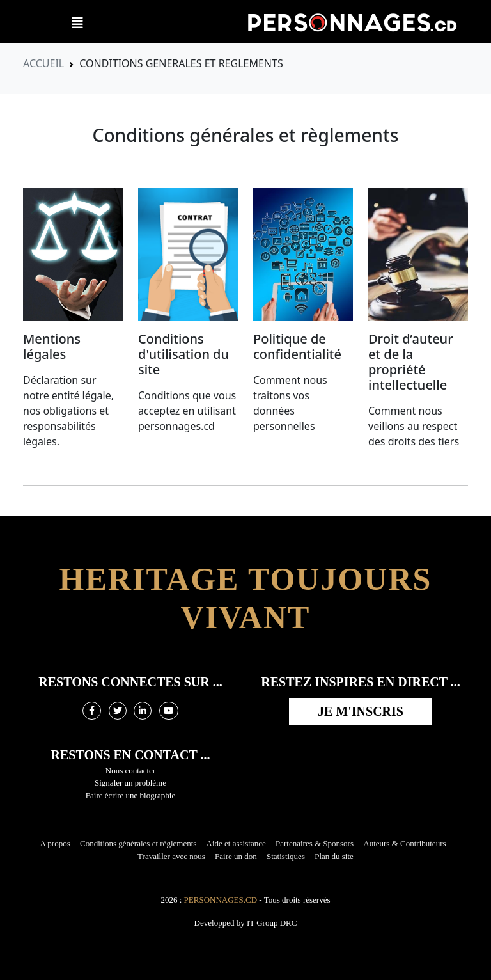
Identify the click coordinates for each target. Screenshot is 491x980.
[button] (77, 23)
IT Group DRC (272, 923)
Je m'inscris (361, 711)
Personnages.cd (221, 900)
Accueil (43, 63)
